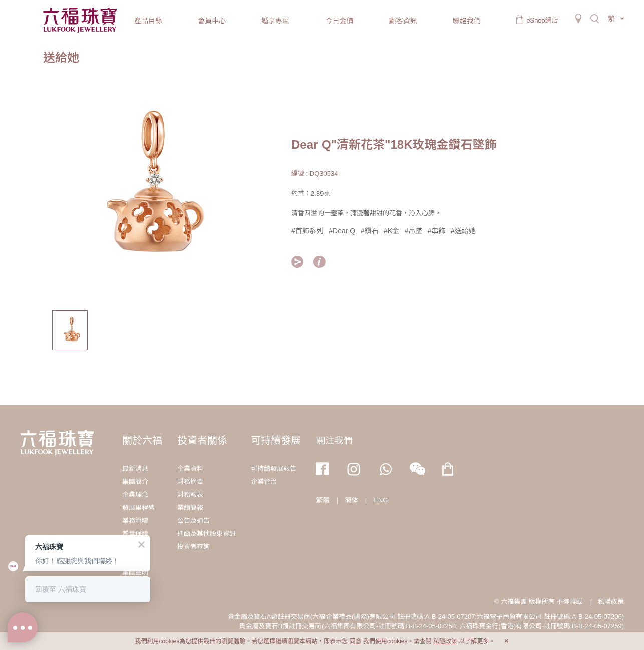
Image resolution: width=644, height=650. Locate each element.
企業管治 (264, 481)
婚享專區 (275, 21)
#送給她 (463, 231)
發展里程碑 (138, 508)
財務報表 (190, 495)
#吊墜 (413, 231)
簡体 (352, 500)
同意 (355, 641)
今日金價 (339, 21)
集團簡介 (135, 481)
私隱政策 (611, 602)
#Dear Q (342, 231)
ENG (381, 500)
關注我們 (334, 441)
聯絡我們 (467, 21)
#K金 (391, 231)
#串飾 (437, 231)
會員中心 (212, 21)
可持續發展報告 (274, 468)
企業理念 (135, 495)
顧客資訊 (403, 21)
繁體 (323, 500)
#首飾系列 (307, 231)
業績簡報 (190, 508)
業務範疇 (135, 521)
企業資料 (190, 468)
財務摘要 (190, 481)
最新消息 (135, 468)
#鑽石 (370, 231)
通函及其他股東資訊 (207, 534)
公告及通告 (194, 521)
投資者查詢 (194, 547)
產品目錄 (148, 21)
